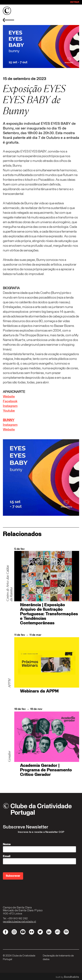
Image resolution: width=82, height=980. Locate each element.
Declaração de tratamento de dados (58, 958)
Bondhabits (72, 977)
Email (7, 856)
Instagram (10, 406)
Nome (7, 844)
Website (9, 397)
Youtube (9, 411)
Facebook (10, 401)
